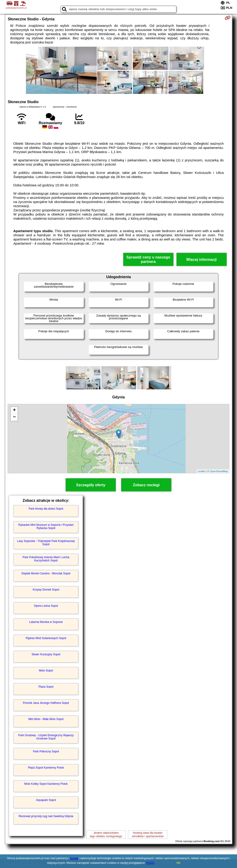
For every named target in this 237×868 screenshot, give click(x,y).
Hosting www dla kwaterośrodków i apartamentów (148, 834)
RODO (150, 863)
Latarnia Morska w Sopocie (46, 622)
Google (74, 858)
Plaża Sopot (46, 687)
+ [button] (14, 410)
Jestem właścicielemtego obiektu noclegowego (106, 834)
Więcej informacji (201, 260)
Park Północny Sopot (46, 751)
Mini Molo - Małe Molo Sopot (46, 719)
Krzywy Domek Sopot (46, 590)
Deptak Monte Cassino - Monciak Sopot (46, 573)
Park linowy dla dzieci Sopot (46, 509)
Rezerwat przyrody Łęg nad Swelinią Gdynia (46, 816)
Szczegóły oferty (91, 485)
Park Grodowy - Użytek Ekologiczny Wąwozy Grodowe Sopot (46, 737)
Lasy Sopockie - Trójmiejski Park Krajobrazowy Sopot (46, 543)
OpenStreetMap (219, 471)
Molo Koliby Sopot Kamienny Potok (46, 784)
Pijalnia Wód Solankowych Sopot (46, 638)
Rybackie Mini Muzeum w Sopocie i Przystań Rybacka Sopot (46, 526)
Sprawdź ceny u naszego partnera (148, 259)
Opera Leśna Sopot (46, 606)
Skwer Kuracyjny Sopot (46, 654)
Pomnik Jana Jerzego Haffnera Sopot (46, 703)
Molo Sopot (46, 671)
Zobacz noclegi (146, 485)
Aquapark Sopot (46, 800)
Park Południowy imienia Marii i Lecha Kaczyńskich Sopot (46, 559)
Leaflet (201, 471)
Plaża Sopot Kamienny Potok (46, 768)
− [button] (14, 417)
